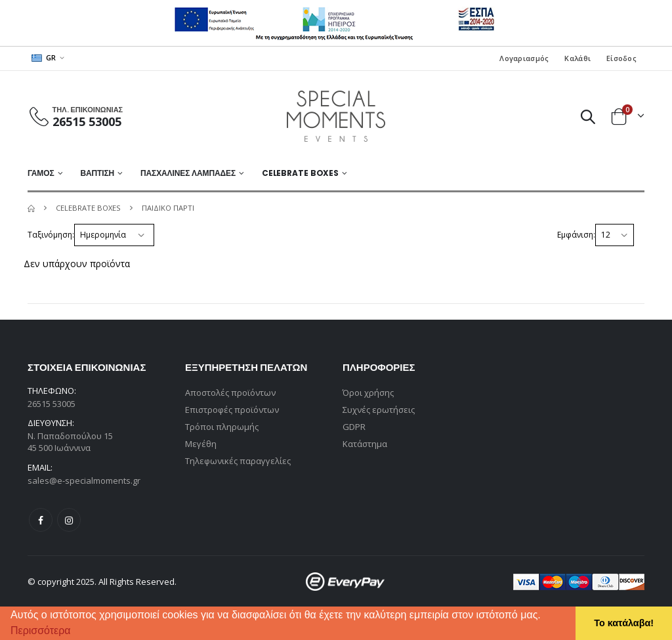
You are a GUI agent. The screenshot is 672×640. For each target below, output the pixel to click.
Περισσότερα (41, 630)
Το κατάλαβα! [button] (624, 623)
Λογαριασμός (524, 58)
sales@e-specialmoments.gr (84, 480)
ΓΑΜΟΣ (41, 173)
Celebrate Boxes (300, 173)
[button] (75, 632)
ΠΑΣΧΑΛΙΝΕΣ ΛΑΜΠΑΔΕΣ (188, 173)
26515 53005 (87, 121)
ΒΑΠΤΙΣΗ (97, 173)
